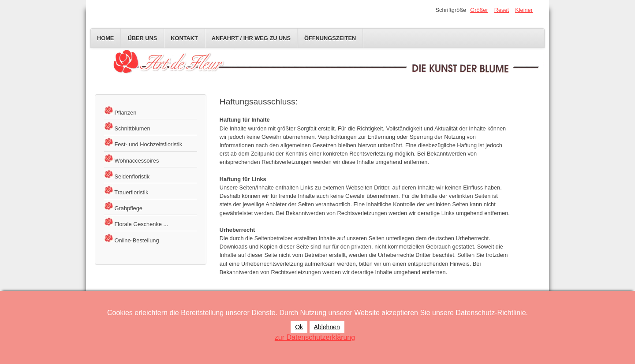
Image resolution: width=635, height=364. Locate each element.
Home (105, 38)
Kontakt (184, 38)
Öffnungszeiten (330, 38)
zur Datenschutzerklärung (315, 337)
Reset (502, 10)
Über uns (142, 38)
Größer (479, 10)
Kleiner (524, 10)
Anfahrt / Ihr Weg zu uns (251, 38)
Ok (299, 327)
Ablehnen (327, 327)
